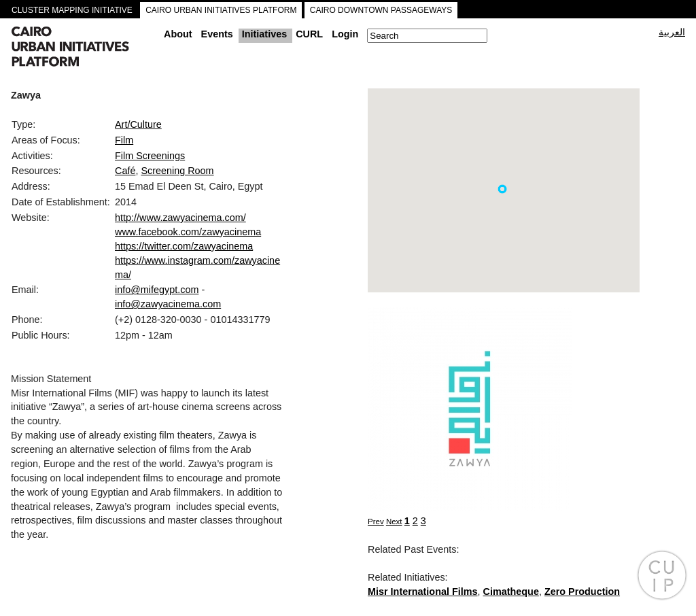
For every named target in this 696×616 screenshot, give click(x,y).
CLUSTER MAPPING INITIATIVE (72, 10)
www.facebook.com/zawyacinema (188, 232)
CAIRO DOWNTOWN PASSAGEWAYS (381, 10)
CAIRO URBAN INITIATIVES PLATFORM (221, 10)
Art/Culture (138, 124)
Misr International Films (423, 592)
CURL (309, 34)
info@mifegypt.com (157, 290)
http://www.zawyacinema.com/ (180, 218)
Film (124, 140)
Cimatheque (511, 592)
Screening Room (177, 171)
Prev (376, 521)
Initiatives (264, 34)
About (178, 34)
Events (217, 34)
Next (394, 521)
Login (345, 34)
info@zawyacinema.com (168, 304)
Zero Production (582, 592)
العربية (672, 32)
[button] (502, 189)
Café (125, 171)
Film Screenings (150, 156)
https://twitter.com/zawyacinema (184, 246)
